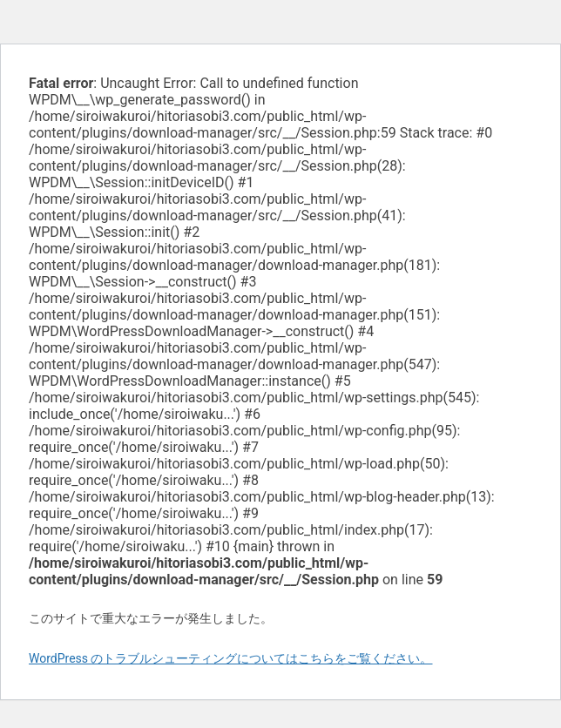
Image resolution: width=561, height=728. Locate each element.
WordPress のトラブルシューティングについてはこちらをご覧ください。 (231, 658)
